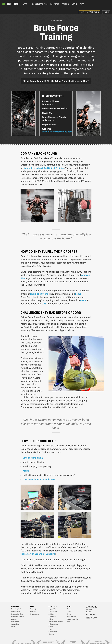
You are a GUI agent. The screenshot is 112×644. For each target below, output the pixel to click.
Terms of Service (73, 619)
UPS (44, 304)
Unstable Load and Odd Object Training (44, 168)
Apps (25, 4)
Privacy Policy (72, 616)
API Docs (51, 614)
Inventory (33, 611)
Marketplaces (16, 611)
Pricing (65, 4)
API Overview (53, 611)
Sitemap (51, 634)
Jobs (69, 611)
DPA (69, 622)
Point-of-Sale (16, 624)
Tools (13, 627)
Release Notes (53, 624)
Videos (51, 619)
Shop (69, 609)
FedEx (78, 294)
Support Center (54, 609)
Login (106, 12)
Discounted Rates (40, 4)
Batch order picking (33, 458)
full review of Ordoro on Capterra (38, 554)
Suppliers (14, 619)
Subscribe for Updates (56, 622)
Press (69, 614)
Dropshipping (34, 614)
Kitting (26, 471)
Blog (82, 4)
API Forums (52, 616)
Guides (51, 627)
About (74, 4)
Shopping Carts (16, 609)
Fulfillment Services (18, 616)
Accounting (15, 622)
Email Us (89, 612)
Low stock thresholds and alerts (39, 479)
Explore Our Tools (89, 12)
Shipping (33, 609)
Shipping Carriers (17, 614)
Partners (55, 4)
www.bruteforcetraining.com (57, 132)
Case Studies (53, 632)
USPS (83, 300)
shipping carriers (39, 294)
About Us (89, 609)
